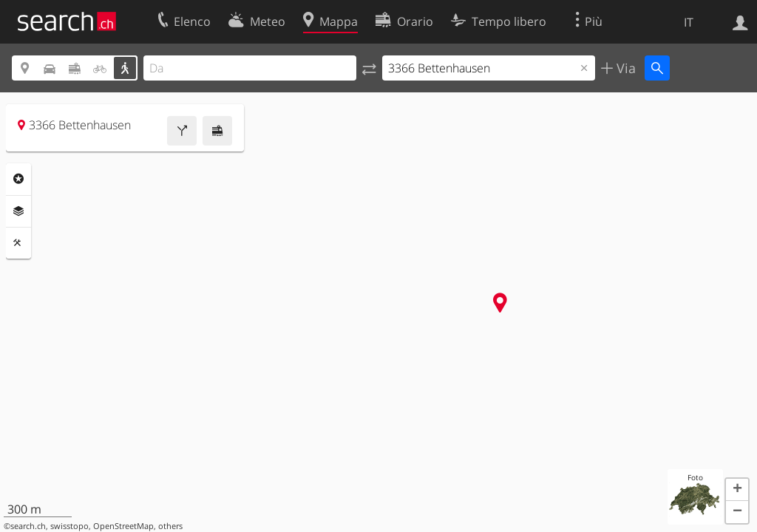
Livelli (18, 211)
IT (689, 22)
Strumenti (18, 243)
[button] (737, 490)
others (170, 526)
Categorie (18, 179)
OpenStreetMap (123, 526)
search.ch (28, 526)
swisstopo (69, 526)
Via (624, 68)
